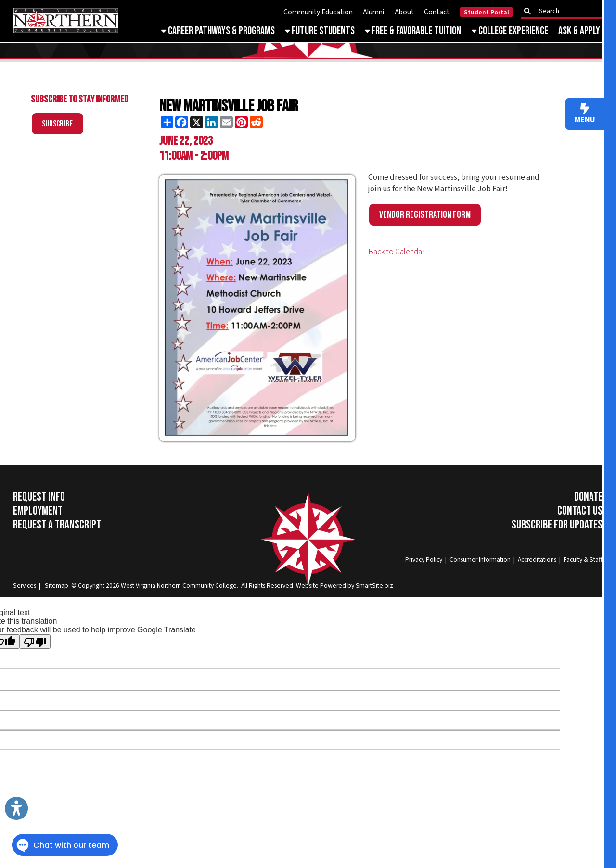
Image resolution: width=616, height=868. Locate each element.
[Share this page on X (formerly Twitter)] (197, 122)
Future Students (320, 31)
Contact (437, 12)
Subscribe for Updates (557, 525)
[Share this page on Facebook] (182, 122)
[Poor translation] (35, 642)
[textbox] (565, 11)
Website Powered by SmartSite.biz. (345, 585)
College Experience (510, 31)
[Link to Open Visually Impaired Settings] (16, 808)
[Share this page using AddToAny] (167, 122)
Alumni (373, 12)
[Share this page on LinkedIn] (212, 122)
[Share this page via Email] (226, 122)
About (404, 12)
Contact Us (580, 511)
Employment (38, 511)
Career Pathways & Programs (218, 31)
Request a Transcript (57, 525)
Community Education (318, 12)
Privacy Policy (424, 560)
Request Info (39, 497)
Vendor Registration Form (425, 215)
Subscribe (57, 124)
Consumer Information (480, 560)
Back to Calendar (396, 252)
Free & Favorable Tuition (413, 31)
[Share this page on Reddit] (256, 122)
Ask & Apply (579, 31)
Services (25, 585)
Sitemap (57, 585)
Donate (588, 497)
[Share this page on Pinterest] (241, 122)
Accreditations (537, 560)
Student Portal (487, 13)
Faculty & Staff (583, 560)
